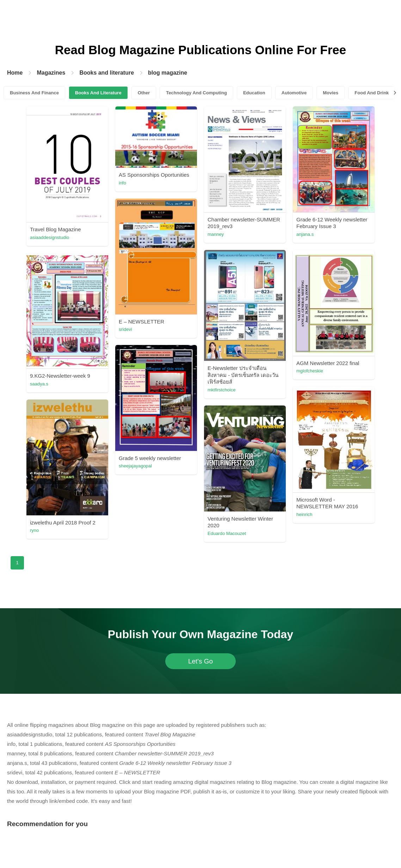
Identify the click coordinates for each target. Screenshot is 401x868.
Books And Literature (98, 93)
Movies (331, 93)
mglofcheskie (310, 371)
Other (144, 93)
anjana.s (305, 234)
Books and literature (107, 73)
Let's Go (200, 661)
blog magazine (168, 73)
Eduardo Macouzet (227, 533)
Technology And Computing (196, 93)
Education (254, 93)
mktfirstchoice (221, 390)
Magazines (51, 73)
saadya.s (39, 384)
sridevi (125, 329)
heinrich (304, 514)
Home (15, 73)
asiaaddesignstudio (50, 237)
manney (216, 234)
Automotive (294, 93)
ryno (34, 530)
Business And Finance (34, 93)
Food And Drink (372, 93)
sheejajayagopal (135, 466)
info (122, 183)
